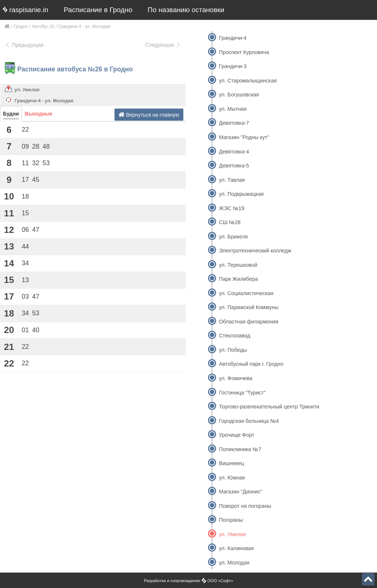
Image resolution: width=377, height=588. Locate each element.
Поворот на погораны (245, 506)
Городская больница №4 (249, 421)
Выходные (38, 114)
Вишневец (232, 463)
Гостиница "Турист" (242, 393)
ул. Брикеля (233, 237)
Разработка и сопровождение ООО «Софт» (189, 581)
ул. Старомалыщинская (248, 81)
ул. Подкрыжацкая (242, 194)
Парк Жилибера (239, 279)
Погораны (231, 520)
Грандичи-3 (233, 66)
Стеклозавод (235, 336)
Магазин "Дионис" (241, 492)
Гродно (21, 26)
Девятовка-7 (234, 123)
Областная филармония (249, 322)
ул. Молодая (234, 563)
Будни (11, 114)
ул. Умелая (27, 90)
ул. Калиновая (237, 548)
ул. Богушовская (239, 95)
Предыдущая (24, 45)
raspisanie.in (25, 10)
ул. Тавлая (232, 180)
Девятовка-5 (234, 166)
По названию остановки (186, 10)
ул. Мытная (233, 109)
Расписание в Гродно (98, 10)
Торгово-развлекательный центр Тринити (269, 407)
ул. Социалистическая (246, 293)
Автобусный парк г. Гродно (251, 364)
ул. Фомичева (236, 378)
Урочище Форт (237, 435)
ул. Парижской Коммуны (249, 307)
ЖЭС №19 (232, 208)
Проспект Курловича (244, 52)
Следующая (163, 45)
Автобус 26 (43, 26)
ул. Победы (233, 350)
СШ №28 (230, 222)
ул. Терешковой (238, 265)
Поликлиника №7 (240, 449)
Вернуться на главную (149, 115)
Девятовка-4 (234, 152)
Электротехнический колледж (255, 251)
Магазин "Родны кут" (244, 137)
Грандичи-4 (233, 38)
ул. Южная (232, 478)
